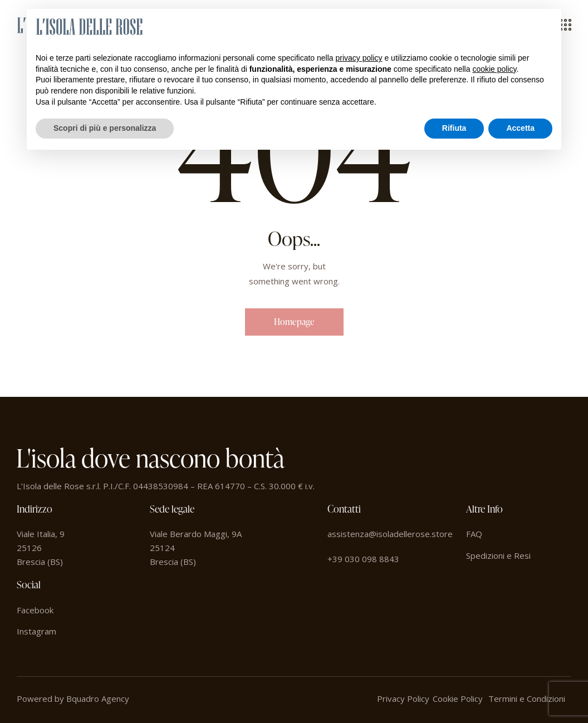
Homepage (294, 322)
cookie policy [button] (494, 69)
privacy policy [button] (359, 58)
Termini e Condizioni (527, 699)
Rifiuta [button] (454, 128)
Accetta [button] (520, 128)
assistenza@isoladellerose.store (390, 534)
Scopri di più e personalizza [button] (105, 128)
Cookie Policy (458, 699)
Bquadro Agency (98, 699)
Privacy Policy (403, 699)
